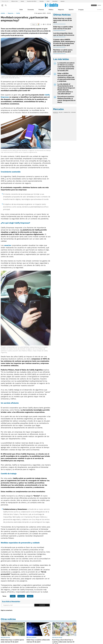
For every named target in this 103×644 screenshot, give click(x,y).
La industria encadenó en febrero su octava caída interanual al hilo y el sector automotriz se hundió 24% (66, 67)
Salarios (62, 1)
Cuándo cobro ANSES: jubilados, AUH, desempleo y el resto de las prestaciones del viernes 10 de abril (64, 42)
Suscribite (42, 605)
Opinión (71, 10)
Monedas (56, 112)
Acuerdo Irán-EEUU (32, 1)
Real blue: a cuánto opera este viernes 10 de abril (63, 51)
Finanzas (41, 10)
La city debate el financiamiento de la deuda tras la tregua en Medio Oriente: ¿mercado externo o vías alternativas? (66, 89)
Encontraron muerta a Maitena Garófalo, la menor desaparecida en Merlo (66, 99)
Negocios (61, 10)
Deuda (22, 1)
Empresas (5, 97)
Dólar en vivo (14, 1)
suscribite (94, 5)
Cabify (18, 13)
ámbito (3, 13)
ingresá (99, 5)
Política (51, 10)
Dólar (21, 10)
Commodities (67, 112)
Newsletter (99, 10)
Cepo (48, 1)
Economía (31, 10)
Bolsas (61, 112)
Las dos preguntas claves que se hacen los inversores (64, 34)
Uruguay (81, 10)
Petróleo (42, 1)
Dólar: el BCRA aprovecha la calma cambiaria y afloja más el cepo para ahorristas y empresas (66, 77)
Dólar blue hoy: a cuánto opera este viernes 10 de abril (63, 20)
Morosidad (55, 1)
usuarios (8, 245)
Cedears (73, 112)
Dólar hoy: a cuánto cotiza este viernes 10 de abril (63, 28)
